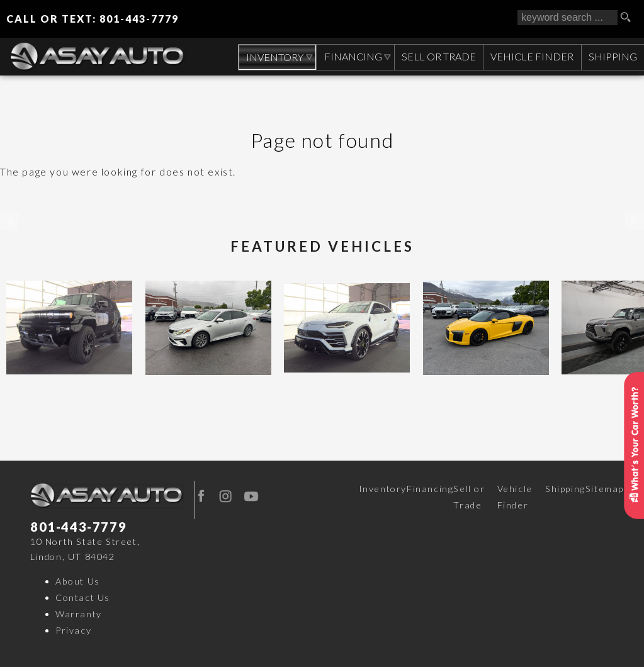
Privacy (73, 630)
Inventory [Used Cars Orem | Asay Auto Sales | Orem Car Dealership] (272, 57)
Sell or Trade (469, 497)
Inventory (383, 489)
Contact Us (83, 597)
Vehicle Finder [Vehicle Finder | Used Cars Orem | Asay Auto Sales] (531, 56)
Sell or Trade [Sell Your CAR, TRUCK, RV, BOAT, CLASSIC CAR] (437, 56)
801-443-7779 (78, 527)
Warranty (79, 614)
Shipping (612, 56)
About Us (78, 581)
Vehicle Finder (515, 497)
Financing (430, 489)
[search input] (568, 18)
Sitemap (605, 489)
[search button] (630, 18)
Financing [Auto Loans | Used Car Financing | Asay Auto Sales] (351, 56)
